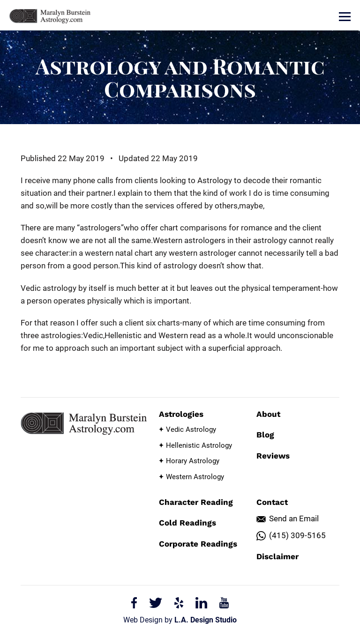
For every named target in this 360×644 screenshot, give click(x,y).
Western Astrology (195, 477)
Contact (272, 502)
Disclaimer (277, 556)
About (268, 414)
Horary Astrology (193, 461)
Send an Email (294, 518)
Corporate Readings (198, 544)
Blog (265, 435)
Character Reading (196, 502)
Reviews (273, 456)
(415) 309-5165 (297, 535)
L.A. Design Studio (206, 620)
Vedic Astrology (191, 429)
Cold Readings (187, 523)
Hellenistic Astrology (199, 445)
